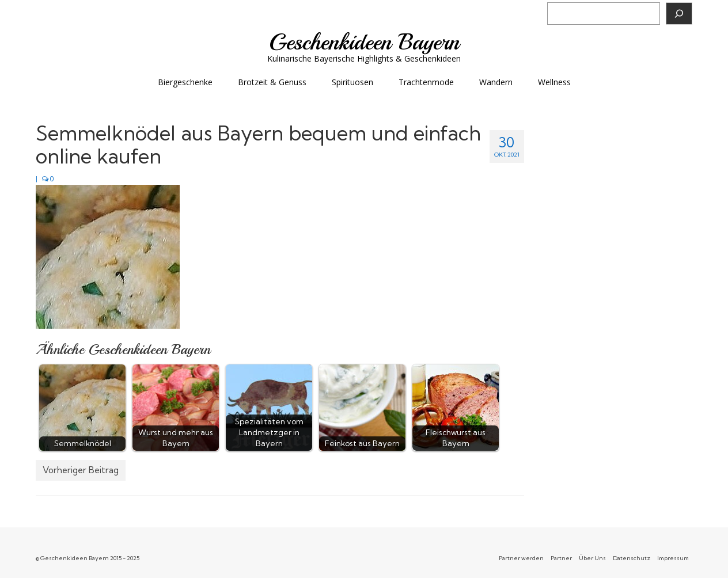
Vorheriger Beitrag (81, 470)
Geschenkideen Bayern (364, 42)
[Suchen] (679, 14)
